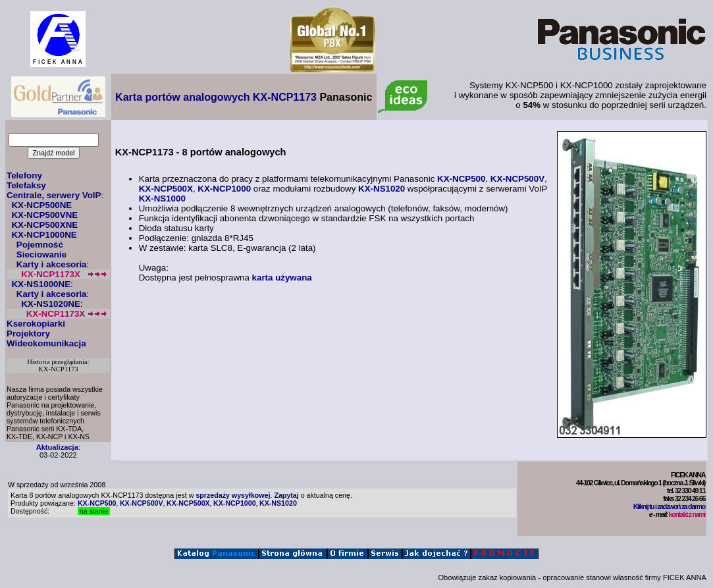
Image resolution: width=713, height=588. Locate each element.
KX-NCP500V (517, 179)
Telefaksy (26, 185)
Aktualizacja (57, 447)
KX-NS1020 (382, 189)
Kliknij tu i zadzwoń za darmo (669, 506)
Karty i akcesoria (52, 264)
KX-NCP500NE (41, 205)
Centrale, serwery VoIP (54, 195)
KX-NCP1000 (224, 189)
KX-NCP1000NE (44, 235)
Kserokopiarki (36, 324)
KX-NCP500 (461, 179)
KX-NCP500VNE (44, 215)
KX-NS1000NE (41, 284)
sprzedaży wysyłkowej (233, 495)
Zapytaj (286, 495)
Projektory (28, 334)
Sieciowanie (41, 254)
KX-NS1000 (162, 199)
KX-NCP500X (166, 189)
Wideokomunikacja (46, 343)
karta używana (282, 278)
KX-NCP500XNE (44, 225)
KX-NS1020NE (51, 304)
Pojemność (40, 245)
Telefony (24, 175)
